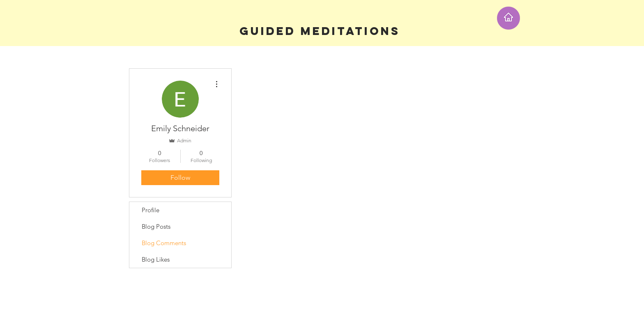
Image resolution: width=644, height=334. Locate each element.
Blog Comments (164, 243)
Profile (151, 210)
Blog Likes (156, 259)
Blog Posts (156, 226)
